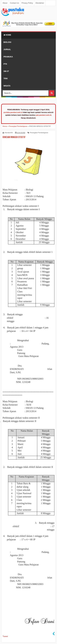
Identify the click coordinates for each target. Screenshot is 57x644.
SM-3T (6, 71)
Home (7, 35)
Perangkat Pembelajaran (39, 133)
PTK (5, 64)
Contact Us (14, 3)
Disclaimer (40, 3)
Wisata (7, 86)
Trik (6, 79)
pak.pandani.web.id (43, 115)
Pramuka (8, 57)
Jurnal (7, 50)
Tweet (5, 636)
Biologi (7, 42)
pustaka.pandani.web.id (13, 112)
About (5, 3)
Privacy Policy (27, 3)
